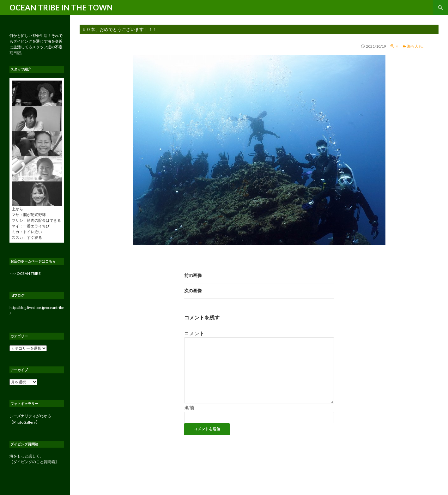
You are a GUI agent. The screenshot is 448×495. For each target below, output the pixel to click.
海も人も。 (416, 46)
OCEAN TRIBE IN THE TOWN (61, 7)
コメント (194, 333)
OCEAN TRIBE (29, 273)
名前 (189, 408)
